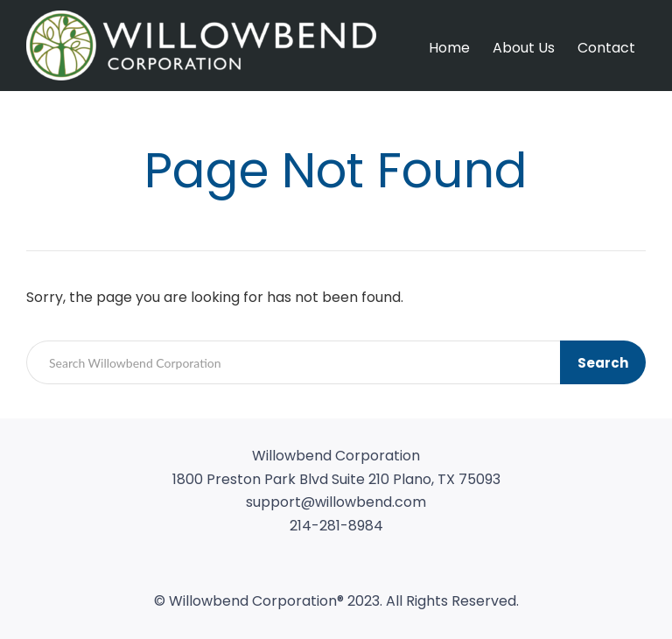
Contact (606, 48)
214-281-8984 (336, 526)
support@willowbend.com (336, 502)
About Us (524, 48)
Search (603, 363)
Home (449, 48)
